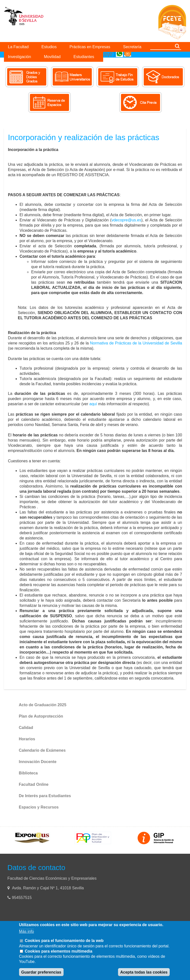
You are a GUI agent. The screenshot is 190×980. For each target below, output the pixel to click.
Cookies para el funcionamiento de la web (64, 941)
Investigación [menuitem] (19, 57)
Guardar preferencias (41, 972)
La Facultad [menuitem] (18, 47)
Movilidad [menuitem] (52, 57)
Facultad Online (34, 784)
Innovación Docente (38, 762)
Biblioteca (28, 773)
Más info (26, 931)
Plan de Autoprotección (41, 716)
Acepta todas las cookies (144, 972)
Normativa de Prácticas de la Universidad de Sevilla (136, 343)
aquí (93, 404)
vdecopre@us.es (126, 220)
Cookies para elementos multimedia (59, 951)
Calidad (26, 728)
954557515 (22, 898)
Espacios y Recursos (39, 807)
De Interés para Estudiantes (45, 796)
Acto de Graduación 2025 (43, 705)
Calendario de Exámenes (42, 750)
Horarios (27, 739)
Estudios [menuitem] (49, 47)
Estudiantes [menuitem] (84, 57)
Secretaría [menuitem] (132, 47)
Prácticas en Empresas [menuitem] (90, 47)
